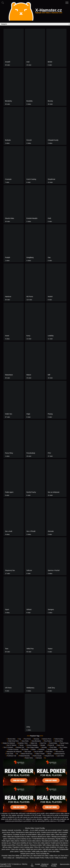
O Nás (32, 865)
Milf (4, 847)
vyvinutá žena (58, 741)
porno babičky (62, 837)
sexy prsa (43, 743)
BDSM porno (42, 837)
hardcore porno (46, 739)
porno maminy (22, 839)
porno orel (50, 832)
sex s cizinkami (8, 747)
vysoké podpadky (52, 749)
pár (61, 749)
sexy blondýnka (36, 741)
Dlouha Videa (30, 828)
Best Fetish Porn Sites (41, 856)
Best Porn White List (15, 856)
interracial (38, 758)
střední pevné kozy (26, 754)
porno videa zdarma (27, 832)
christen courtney (13, 749)
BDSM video (41, 839)
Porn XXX (64, 856)
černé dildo (53, 747)
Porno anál (52, 851)
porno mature (46, 834)
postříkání (41, 749)
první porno (27, 739)
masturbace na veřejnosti (14, 752)
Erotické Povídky (54, 865)
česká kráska (53, 743)
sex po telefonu (11, 745)
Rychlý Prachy (64, 743)
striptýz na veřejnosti (8, 743)
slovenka (36, 739)
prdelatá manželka (24, 756)
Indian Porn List (55, 856)
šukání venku (28, 758)
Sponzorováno (65, 864)
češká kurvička (58, 739)
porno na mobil (26, 834)
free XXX (57, 847)
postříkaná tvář (11, 756)
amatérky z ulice (22, 743)
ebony (49, 754)
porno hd (59, 843)
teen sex (51, 849)
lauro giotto (60, 756)
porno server (6, 832)
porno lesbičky (22, 843)
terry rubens (47, 741)
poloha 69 (51, 745)
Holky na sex (49, 858)
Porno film (20, 845)
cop (19, 739)
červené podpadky (32, 745)
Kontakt (37, 864)
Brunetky (44, 747)
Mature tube (51, 845)
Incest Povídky (40, 828)
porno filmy (12, 845)
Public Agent (6, 841)
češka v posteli (39, 754)
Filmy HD (37, 847)
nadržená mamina (59, 754)
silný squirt (27, 752)
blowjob (42, 745)
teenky (21, 745)
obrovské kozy (59, 752)
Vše (45, 758)
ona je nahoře (38, 752)
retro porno (63, 834)
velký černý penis (13, 741)
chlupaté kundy (19, 837)
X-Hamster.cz (49, 11)
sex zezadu (24, 749)
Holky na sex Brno (61, 858)
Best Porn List (28, 856)
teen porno (34, 849)
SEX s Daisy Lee (9, 858)
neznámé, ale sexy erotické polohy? (50, 830)
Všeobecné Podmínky (45, 865)
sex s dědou (63, 747)
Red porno (33, 845)
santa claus (60, 745)
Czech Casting (24, 847)
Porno (38, 854)
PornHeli (4, 856)
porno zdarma (31, 854)
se (17, 754)
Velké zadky (36, 851)
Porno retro (37, 843)
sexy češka (25, 741)
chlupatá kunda (49, 756)
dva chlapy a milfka (32, 747)
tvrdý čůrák (9, 754)
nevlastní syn (20, 747)
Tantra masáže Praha (37, 858)
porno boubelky (53, 841)
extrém (33, 749)
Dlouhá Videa (11, 739)
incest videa (32, 841)
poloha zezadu (37, 756)
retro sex (18, 849)
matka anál (33, 743)
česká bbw (49, 752)
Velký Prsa (23, 851)
